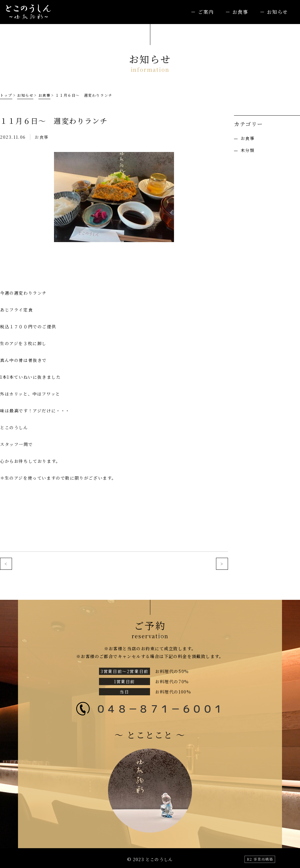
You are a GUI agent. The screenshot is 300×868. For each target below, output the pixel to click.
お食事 (240, 12)
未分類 (247, 150)
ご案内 (206, 12)
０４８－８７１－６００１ (160, 709)
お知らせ (277, 12)
